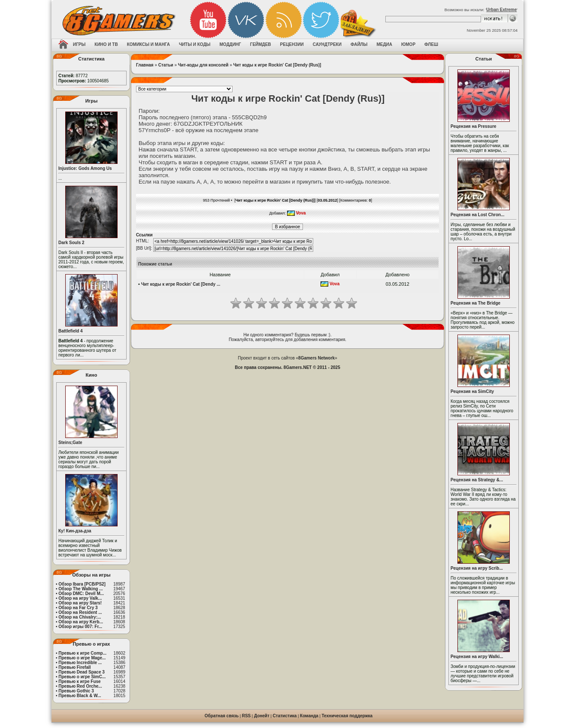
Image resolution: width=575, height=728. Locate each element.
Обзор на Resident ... (80, 612)
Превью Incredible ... (80, 663)
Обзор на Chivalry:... (80, 617)
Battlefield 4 (71, 331)
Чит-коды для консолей (203, 65)
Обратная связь (222, 716)
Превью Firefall (74, 667)
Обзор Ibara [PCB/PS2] (82, 584)
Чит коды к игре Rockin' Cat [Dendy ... (181, 284)
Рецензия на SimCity (472, 391)
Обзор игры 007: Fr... (80, 627)
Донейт (262, 716)
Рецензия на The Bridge (475, 303)
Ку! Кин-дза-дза (75, 531)
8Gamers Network (316, 358)
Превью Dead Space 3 (82, 672)
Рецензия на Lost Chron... (478, 215)
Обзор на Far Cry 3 (78, 608)
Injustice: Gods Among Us (85, 168)
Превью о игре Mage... (82, 658)
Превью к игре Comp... (82, 653)
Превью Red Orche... (80, 686)
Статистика (285, 716)
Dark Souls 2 (71, 243)
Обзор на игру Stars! (80, 603)
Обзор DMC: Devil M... (81, 594)
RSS (247, 716)
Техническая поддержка (347, 716)
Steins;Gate (70, 443)
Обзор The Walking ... (80, 589)
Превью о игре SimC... (82, 677)
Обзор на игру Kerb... (81, 622)
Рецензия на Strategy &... (477, 480)
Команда (309, 716)
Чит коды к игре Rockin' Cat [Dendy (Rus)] (277, 65)
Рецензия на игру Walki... (477, 657)
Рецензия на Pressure (474, 126)
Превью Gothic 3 (76, 691)
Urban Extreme (501, 10)
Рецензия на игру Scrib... (477, 568)
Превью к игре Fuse (79, 681)
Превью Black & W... (80, 696)
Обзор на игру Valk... (80, 598)
